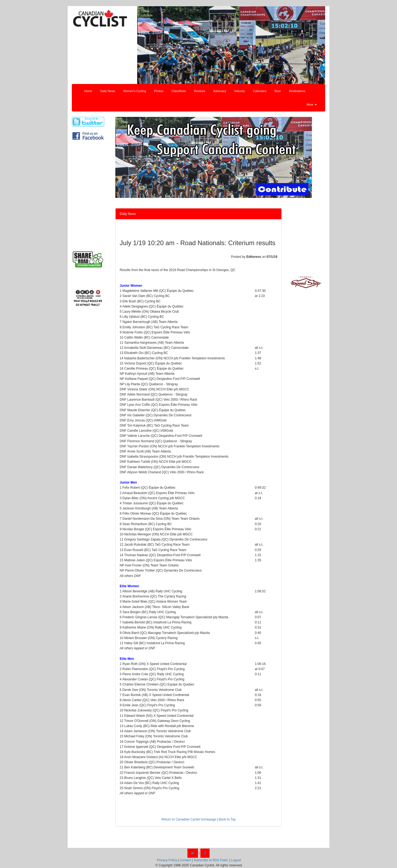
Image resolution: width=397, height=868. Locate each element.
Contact (185, 860)
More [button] (312, 104)
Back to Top (227, 819)
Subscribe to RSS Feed (211, 860)
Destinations (297, 91)
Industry (240, 91)
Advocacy (220, 91)
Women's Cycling (134, 91)
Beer (278, 91)
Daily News (108, 91)
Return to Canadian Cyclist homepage (189, 819)
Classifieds (179, 91)
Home (88, 91)
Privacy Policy (167, 860)
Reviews (200, 91)
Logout (236, 860)
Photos (159, 91)
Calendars (260, 91)
